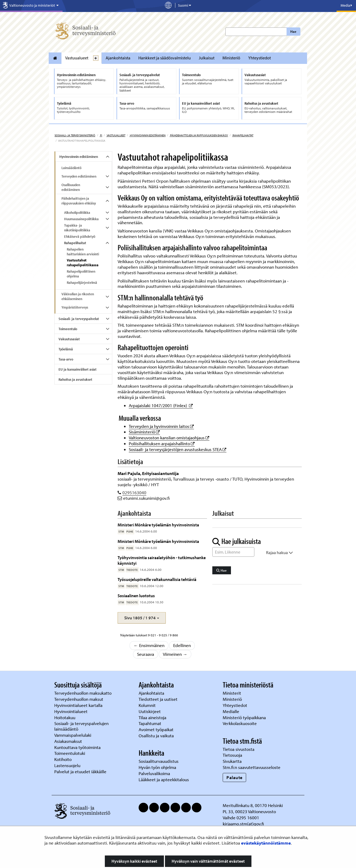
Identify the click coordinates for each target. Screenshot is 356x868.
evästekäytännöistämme (266, 843)
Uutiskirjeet (150, 711)
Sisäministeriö (144, 432)
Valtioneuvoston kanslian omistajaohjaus (169, 438)
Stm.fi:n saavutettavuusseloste (252, 767)
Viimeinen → (175, 654)
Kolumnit (148, 705)
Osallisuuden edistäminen (71, 187)
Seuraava (146, 654)
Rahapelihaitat (243, 135)
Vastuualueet (77, 58)
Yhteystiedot (260, 58)
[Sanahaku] (233, 552)
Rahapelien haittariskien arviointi (83, 252)
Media (346, 5)
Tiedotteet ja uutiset (159, 699)
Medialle (231, 711)
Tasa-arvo (66, 359)
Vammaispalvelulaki (73, 735)
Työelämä (66, 349)
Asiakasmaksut (68, 741)
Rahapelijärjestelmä (82, 282)
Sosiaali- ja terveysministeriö (75, 135)
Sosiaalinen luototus (136, 595)
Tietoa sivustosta (239, 749)
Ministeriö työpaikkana (245, 717)
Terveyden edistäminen (79, 176)
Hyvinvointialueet (71, 711)
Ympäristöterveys (75, 307)
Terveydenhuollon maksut (79, 699)
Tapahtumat (150, 723)
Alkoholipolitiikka (77, 212)
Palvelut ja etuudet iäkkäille (80, 771)
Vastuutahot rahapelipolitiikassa (83, 263)
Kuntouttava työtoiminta (77, 747)
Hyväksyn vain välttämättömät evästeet (208, 861)
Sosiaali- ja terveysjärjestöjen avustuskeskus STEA (178, 449)
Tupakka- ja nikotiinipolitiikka (77, 228)
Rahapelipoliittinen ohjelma (81, 274)
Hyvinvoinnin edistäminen (147, 135)
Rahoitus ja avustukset (75, 379)
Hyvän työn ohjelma (157, 767)
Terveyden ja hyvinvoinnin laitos (161, 426)
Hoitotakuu (65, 717)
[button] (142, 618)
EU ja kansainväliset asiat (78, 369)
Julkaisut (207, 58)
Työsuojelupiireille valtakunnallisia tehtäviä (157, 579)
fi (101, 135)
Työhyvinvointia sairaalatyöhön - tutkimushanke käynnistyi (162, 560)
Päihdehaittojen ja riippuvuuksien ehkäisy (199, 135)
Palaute (235, 777)
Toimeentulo (68, 329)
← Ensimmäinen (149, 645)
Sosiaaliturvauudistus (159, 761)
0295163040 (134, 492)
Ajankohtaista (118, 58)
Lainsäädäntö (71, 168)
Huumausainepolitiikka (81, 219)
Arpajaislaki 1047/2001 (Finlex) (161, 405)
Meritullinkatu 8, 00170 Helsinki (253, 805)
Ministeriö (231, 58)
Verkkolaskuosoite (240, 723)
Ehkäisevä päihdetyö (80, 236)
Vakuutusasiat (69, 339)
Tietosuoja (232, 755)
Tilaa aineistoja (152, 717)
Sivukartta (232, 761)
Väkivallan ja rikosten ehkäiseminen (78, 296)
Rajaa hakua (280, 552)
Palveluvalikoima (154, 773)
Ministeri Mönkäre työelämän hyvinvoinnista (158, 525)
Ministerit (232, 693)
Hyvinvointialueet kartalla (79, 705)
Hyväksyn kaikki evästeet (134, 861)
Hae (293, 31)
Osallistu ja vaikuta (156, 736)
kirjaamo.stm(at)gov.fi (243, 824)
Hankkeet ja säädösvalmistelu (165, 58)
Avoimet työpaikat (156, 729)
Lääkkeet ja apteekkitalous (164, 779)
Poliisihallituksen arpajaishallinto (162, 443)
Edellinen (182, 645)
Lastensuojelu (68, 765)
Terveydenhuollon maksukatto (83, 693)
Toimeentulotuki (70, 753)
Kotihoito (63, 759)
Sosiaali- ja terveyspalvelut (79, 319)
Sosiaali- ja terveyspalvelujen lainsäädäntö (81, 726)
